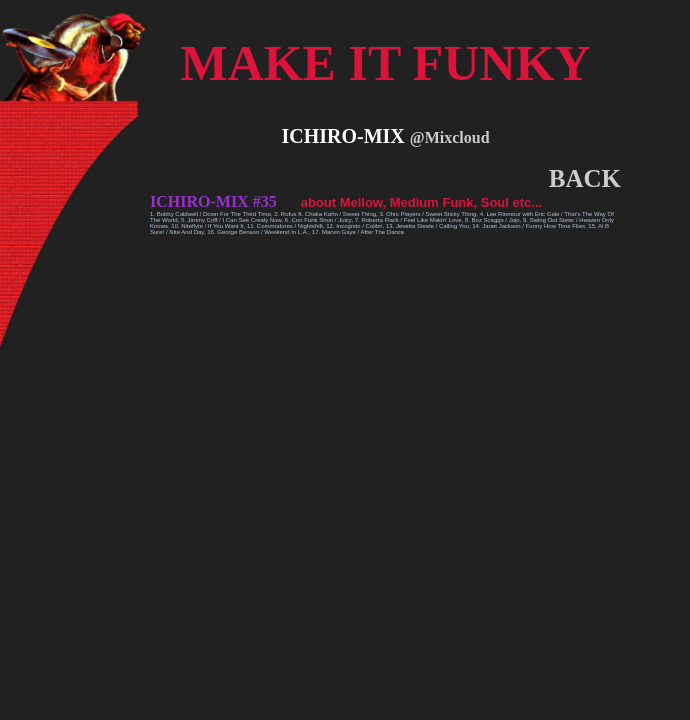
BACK (585, 178)
